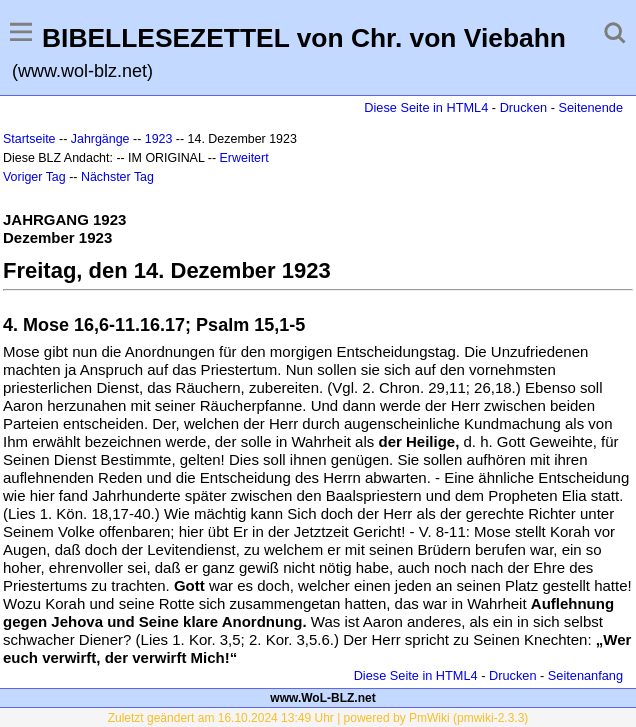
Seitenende (590, 107)
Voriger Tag (34, 177)
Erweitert (244, 158)
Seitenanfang (585, 675)
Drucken (523, 107)
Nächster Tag (117, 177)
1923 (159, 139)
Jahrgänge (100, 139)
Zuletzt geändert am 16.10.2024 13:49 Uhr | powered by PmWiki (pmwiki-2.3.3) (318, 718)
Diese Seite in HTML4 (426, 107)
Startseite (29, 139)
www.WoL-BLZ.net (322, 698)
